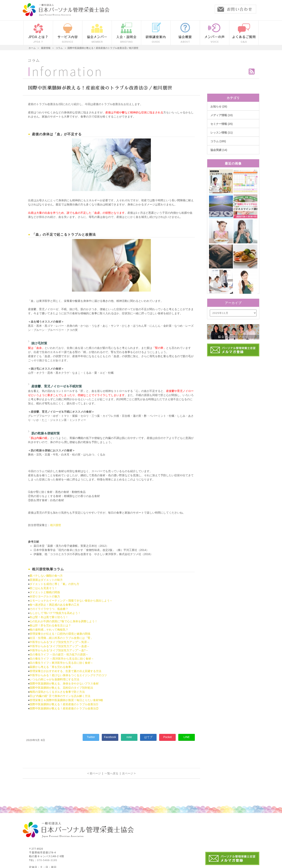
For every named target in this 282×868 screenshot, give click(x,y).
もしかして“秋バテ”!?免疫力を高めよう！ (55, 613)
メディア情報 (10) (222, 115)
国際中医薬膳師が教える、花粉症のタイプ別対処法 (61, 688)
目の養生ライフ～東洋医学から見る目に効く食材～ (61, 663)
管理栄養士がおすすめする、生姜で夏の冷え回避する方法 (65, 671)
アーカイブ (233, 303)
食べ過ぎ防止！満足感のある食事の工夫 (54, 605)
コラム (34, 61)
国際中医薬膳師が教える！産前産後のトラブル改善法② (64, 708)
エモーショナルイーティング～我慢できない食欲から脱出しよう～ (71, 601)
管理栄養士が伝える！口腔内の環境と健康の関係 (60, 634)
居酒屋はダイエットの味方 (46, 580)
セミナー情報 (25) (222, 124)
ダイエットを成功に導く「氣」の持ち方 (54, 584)
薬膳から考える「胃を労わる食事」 (52, 667)
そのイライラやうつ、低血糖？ (49, 609)
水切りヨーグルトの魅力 (45, 596)
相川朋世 (56, 525)
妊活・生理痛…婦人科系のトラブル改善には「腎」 (61, 638)
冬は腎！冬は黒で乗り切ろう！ (49, 617)
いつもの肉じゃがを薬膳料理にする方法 (54, 679)
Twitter (91, 737)
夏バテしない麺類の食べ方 (46, 576)
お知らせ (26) (219, 106)
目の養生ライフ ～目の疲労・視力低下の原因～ (59, 654)
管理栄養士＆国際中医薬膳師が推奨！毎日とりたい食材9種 (66, 700)
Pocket (168, 737)
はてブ (148, 737)
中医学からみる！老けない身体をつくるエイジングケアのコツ (68, 675)
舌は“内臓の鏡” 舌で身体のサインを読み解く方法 (60, 696)
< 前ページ (94, 773)
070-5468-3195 (47, 860)
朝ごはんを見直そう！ (43, 588)
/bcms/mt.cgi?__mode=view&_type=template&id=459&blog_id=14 (233, 313)
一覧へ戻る (111, 773)
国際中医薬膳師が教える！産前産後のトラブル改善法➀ (64, 704)
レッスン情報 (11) (222, 133)
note (129, 737)
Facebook (110, 737)
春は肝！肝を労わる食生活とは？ (50, 625)
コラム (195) (218, 141)
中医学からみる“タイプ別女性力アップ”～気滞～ (59, 642)
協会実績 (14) (219, 150)
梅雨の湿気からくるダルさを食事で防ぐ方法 (57, 692)
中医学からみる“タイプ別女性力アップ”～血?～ (59, 650)
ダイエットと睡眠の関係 (45, 592)
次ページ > (129, 773)
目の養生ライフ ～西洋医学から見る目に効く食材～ (62, 659)
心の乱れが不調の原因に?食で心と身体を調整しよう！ (63, 621)
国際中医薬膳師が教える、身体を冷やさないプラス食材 (64, 683)
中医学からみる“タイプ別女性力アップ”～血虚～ (59, 646)
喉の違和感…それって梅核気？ (49, 630)
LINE (187, 737)
